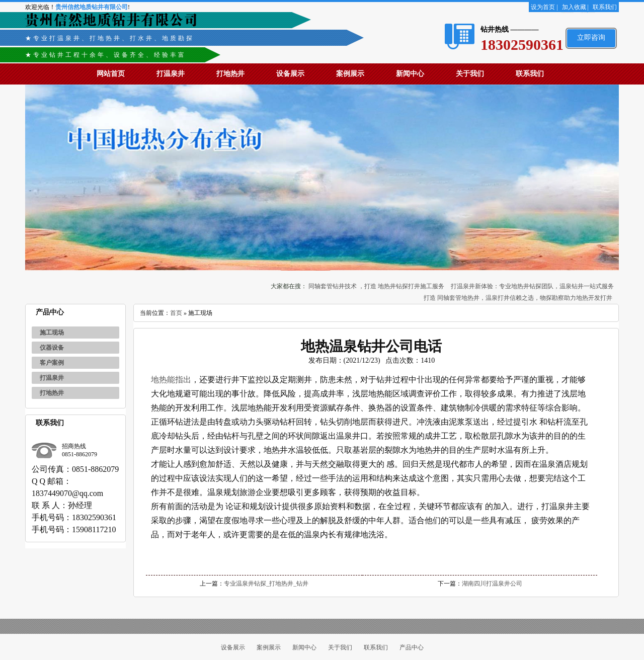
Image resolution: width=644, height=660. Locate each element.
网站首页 (111, 74)
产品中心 (412, 647)
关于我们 (470, 74)
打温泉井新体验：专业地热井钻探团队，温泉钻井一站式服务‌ (532, 286)
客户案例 (52, 363)
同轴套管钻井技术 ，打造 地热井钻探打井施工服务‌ (376, 286)
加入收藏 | (575, 7)
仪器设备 (52, 348)
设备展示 (290, 74)
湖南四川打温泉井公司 (492, 584)
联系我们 (605, 7)
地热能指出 (171, 380)
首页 (176, 313)
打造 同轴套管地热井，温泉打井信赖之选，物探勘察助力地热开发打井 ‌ (519, 298)
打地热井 (230, 74)
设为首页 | (544, 7)
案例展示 (350, 74)
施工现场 (52, 333)
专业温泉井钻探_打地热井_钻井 (266, 584)
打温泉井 (171, 74)
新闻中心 (410, 74)
